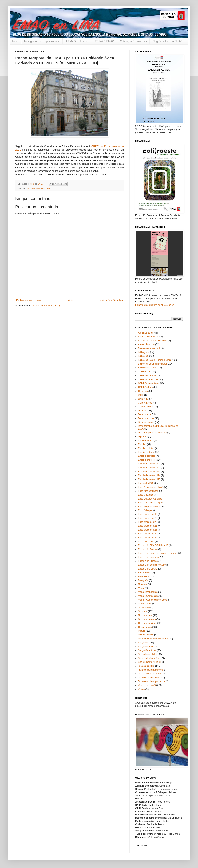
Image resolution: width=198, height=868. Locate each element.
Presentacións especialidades (153, 639)
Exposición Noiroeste (149, 557)
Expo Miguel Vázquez (149, 507)
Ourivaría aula (145, 615)
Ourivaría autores (147, 619)
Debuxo (142, 411)
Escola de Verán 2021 (149, 464)
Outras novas (145, 627)
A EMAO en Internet (77, 41)
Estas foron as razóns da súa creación (155, 305)
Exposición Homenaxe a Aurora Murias (158, 553)
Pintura (142, 631)
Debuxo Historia (146, 422)
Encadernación (146, 440)
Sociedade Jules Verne (150, 658)
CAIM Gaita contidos (148, 383)
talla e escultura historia (150, 674)
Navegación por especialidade (42, 41)
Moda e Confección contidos (152, 600)
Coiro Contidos (146, 407)
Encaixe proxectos (147, 460)
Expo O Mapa (145, 510)
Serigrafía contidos (148, 654)
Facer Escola (145, 573)
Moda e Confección (148, 596)
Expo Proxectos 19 (148, 514)
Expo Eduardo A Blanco (150, 499)
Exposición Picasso (148, 561)
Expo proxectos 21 (147, 522)
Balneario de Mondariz (149, 348)
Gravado (142, 584)
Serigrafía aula (145, 647)
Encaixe (142, 444)
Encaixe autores (146, 452)
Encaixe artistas (146, 448)
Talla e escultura (146, 666)
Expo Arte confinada (148, 491)
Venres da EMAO (147, 685)
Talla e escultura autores (150, 670)
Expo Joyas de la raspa (150, 503)
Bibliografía (144, 352)
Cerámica (143, 391)
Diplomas (143, 436)
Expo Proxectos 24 (148, 534)
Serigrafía (143, 643)
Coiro (141, 395)
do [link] (101, 146)
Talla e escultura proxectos (152, 681)
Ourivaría (143, 611)
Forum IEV (143, 577)
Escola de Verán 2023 (149, 472)
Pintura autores (146, 635)
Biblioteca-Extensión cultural (152, 364)
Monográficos (145, 604)
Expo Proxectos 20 (148, 518)
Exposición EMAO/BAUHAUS (153, 545)
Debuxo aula (144, 414)
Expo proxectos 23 (147, 530)
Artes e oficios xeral (148, 337)
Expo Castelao (145, 495)
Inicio (15, 41)
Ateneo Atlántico (146, 344)
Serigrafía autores (147, 650)
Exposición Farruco (148, 549)
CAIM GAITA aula (147, 375)
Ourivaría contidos (147, 623)
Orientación (144, 608)
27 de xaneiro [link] (84, 157)
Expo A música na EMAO (151, 487)
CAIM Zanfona (145, 387)
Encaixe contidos (147, 456)
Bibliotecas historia (148, 368)
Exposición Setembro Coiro (152, 565)
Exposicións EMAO (148, 569)
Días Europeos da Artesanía (152, 433)
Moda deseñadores (148, 592)
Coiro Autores (145, 403)
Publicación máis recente (29, 300)
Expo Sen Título (146, 541)
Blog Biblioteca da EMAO (167, 41)
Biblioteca (45, 189)
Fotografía (143, 580)
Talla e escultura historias (151, 678)
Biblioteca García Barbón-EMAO (154, 360)
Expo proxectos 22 (147, 526)
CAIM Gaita (144, 372)
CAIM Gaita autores (148, 379)
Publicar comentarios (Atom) (45, 306)
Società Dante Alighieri (150, 662)
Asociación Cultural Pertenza (153, 341)
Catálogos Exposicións (133, 41)
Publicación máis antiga (111, 300)
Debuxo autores (146, 418)
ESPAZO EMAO (105, 41)
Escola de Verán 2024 (149, 475)
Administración (33, 189)
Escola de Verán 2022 (149, 468)
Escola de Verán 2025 (149, 479)
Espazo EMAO (146, 483)
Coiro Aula (143, 399)
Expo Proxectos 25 (148, 538)
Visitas (141, 689)
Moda (141, 588)
